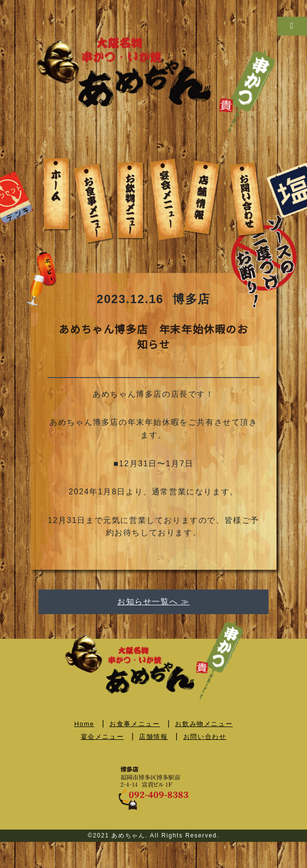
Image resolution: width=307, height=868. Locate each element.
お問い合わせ (205, 737)
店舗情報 (153, 737)
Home (85, 724)
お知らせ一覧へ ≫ (153, 602)
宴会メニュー (102, 737)
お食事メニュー (135, 724)
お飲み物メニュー (204, 724)
